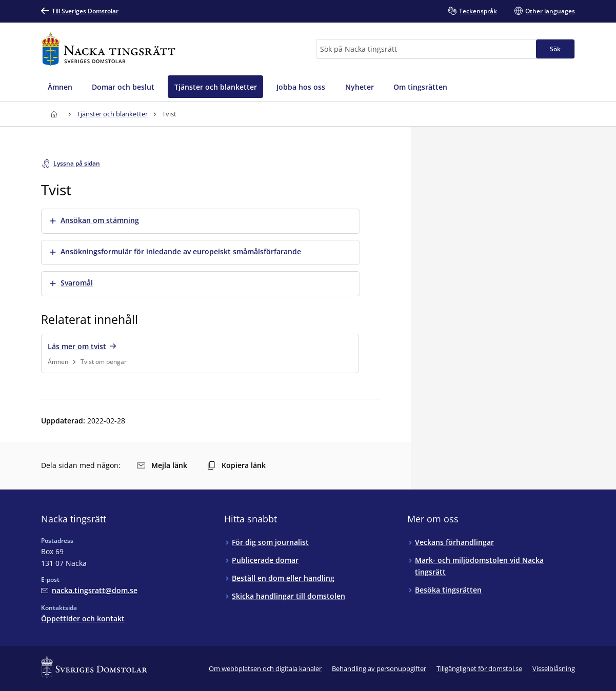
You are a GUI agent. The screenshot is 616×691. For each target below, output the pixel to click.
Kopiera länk (236, 465)
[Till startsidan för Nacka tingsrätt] (108, 49)
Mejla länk (162, 465)
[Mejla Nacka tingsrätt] (89, 590)
